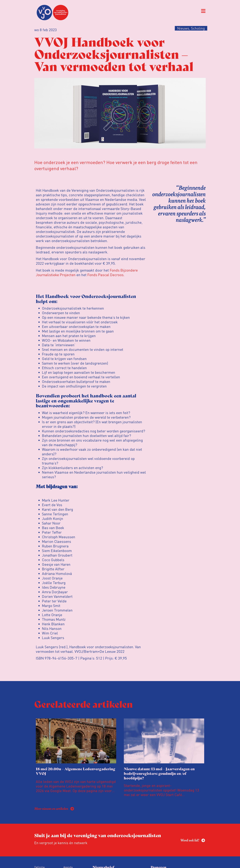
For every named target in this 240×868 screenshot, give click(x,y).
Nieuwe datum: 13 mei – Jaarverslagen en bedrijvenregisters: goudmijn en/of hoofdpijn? (159, 773)
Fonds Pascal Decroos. (106, 275)
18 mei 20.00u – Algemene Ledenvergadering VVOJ (76, 771)
